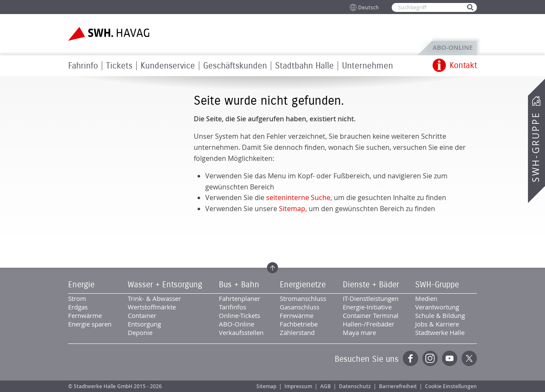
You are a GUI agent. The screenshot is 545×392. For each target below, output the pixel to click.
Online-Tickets (240, 315)
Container (142, 315)
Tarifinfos (232, 307)
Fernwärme (85, 315)
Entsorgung (144, 324)
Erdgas (78, 307)
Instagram (430, 358)
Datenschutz (355, 386)
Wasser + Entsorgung (165, 285)
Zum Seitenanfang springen (272, 268)
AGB (326, 386)
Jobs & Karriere (437, 324)
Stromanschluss (303, 298)
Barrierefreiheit (398, 386)
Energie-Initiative (367, 307)
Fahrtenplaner (240, 298)
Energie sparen (90, 324)
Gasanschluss (300, 307)
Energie (81, 285)
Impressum (298, 386)
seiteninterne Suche (298, 197)
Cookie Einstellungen (451, 386)
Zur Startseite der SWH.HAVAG (110, 34)
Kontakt (463, 66)
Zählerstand (297, 332)
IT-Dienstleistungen (371, 298)
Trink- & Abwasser (154, 298)
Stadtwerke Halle (440, 332)
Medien (426, 298)
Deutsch (369, 7)
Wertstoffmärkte (152, 307)
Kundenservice (168, 66)
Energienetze (303, 285)
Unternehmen (367, 66)
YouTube (450, 358)
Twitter (469, 358)
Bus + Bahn (239, 285)
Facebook (410, 358)
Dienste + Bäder (371, 285)
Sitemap (292, 209)
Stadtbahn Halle (304, 66)
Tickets (119, 66)
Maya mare (359, 332)
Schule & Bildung (440, 315)
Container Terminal (371, 315)
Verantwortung (437, 307)
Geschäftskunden (235, 66)
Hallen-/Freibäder (369, 324)
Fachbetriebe (299, 324)
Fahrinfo (83, 66)
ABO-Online (453, 47)
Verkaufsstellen (241, 332)
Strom (77, 298)
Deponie (140, 332)
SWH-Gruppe (536, 147)
